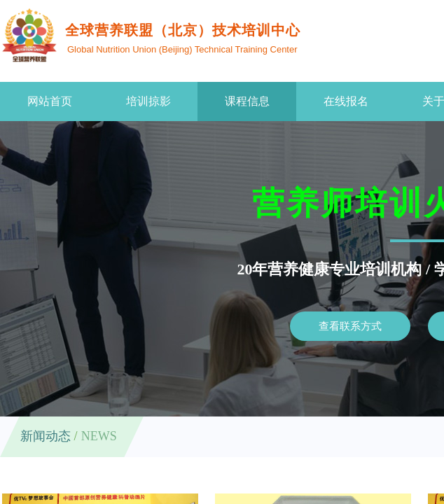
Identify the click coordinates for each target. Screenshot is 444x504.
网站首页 (50, 101)
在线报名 (346, 101)
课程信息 (247, 101)
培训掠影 (148, 101)
